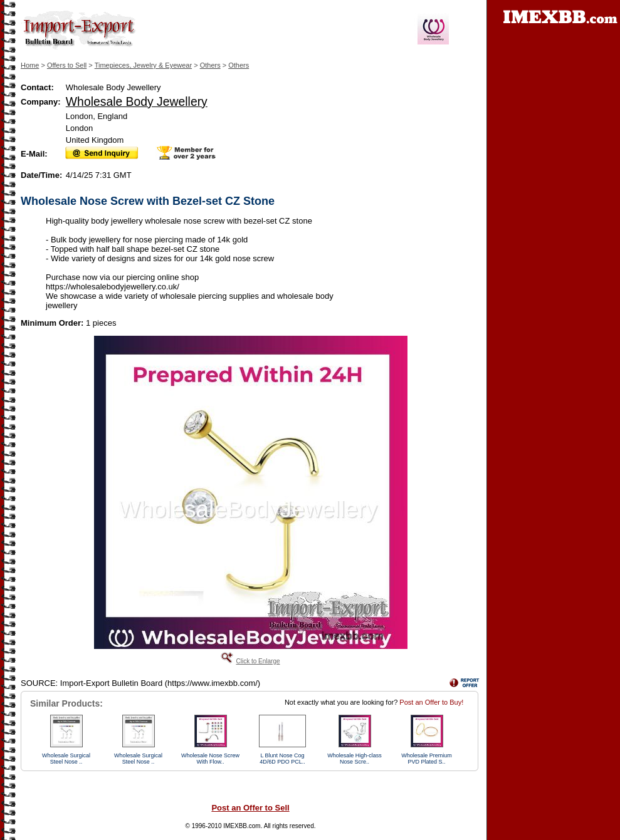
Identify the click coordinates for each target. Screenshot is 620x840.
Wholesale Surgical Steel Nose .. (66, 759)
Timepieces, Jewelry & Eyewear (143, 65)
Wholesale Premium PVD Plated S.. (427, 759)
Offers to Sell (67, 65)
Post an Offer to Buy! (431, 702)
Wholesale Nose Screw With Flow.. (210, 759)
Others (210, 65)
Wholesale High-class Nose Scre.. (355, 759)
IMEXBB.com (242, 826)
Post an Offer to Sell (250, 808)
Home (30, 65)
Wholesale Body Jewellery (137, 101)
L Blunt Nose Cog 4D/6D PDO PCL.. (282, 759)
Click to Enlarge (258, 661)
